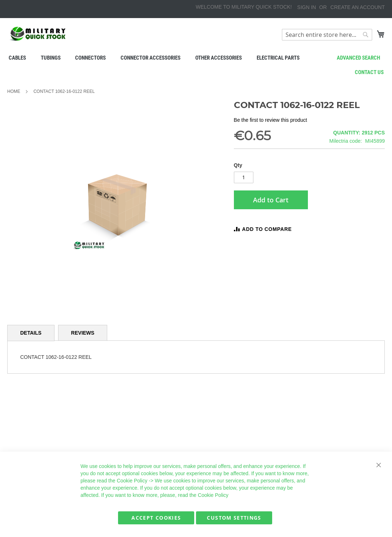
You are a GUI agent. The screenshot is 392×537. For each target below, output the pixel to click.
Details (31, 333)
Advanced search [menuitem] (358, 58)
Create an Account (358, 7)
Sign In (306, 7)
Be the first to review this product (271, 120)
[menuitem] (17, 58)
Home (14, 91)
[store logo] (38, 34)
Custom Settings (234, 518)
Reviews (83, 333)
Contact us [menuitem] (369, 72)
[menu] (196, 58)
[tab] (31, 333)
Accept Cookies (156, 518)
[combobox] (327, 35)
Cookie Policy (132, 481)
